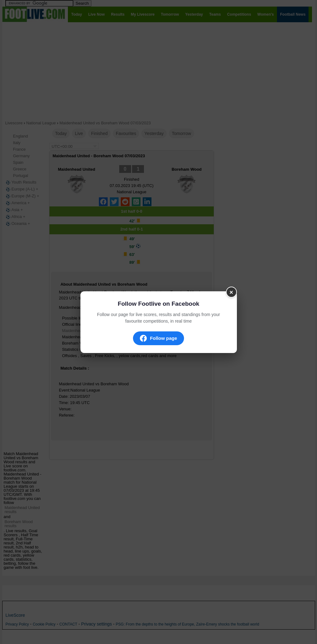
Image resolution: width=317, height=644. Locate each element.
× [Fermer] (232, 292)
